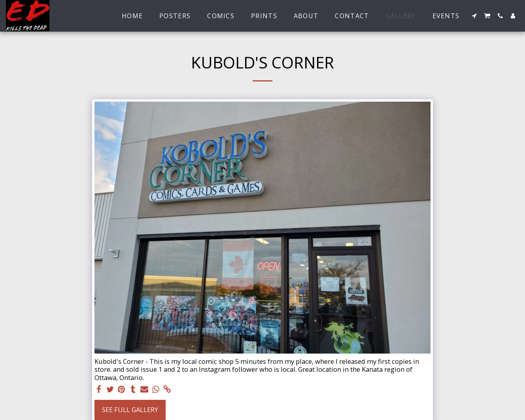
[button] (474, 16)
